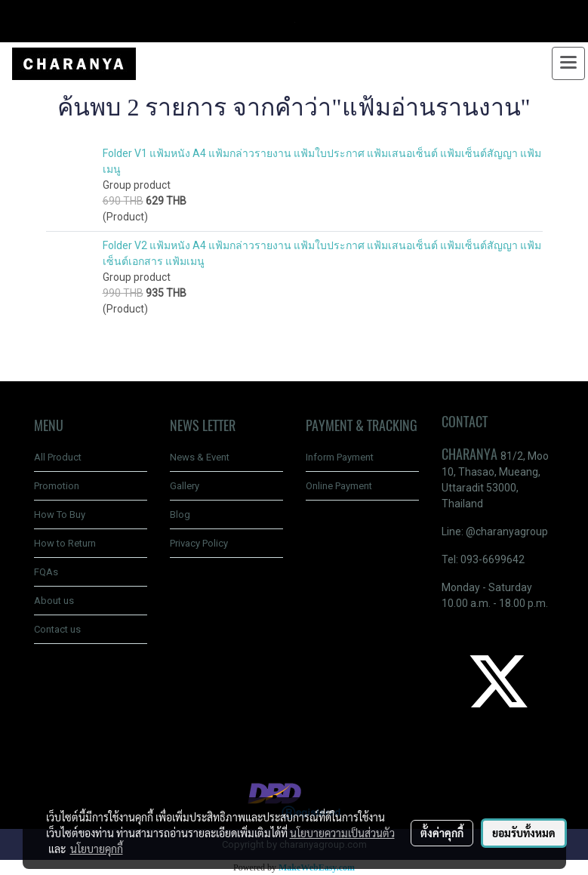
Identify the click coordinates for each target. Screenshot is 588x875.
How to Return (65, 543)
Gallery (185, 486)
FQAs (46, 572)
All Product (58, 457)
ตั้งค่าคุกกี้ (442, 833)
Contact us (57, 629)
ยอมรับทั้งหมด (524, 833)
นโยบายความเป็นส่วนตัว (342, 833)
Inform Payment (340, 457)
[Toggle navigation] (568, 63)
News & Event (200, 457)
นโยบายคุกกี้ (97, 849)
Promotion (57, 486)
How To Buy (60, 515)
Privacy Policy (199, 543)
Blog (180, 515)
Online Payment (339, 486)
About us (54, 601)
